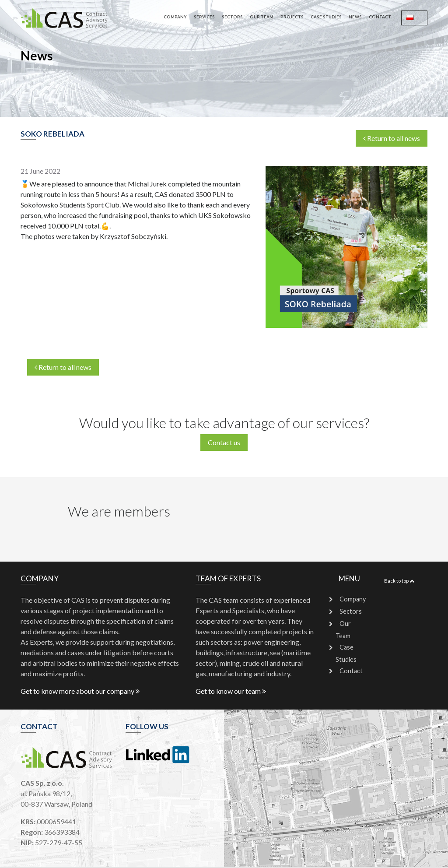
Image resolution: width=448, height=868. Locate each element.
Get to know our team (231, 691)
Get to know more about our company (80, 691)
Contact (380, 17)
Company (175, 17)
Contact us (224, 442)
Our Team (262, 17)
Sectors (232, 17)
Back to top (399, 581)
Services (204, 17)
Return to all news (392, 138)
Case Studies (326, 17)
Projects (292, 17)
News (355, 17)
